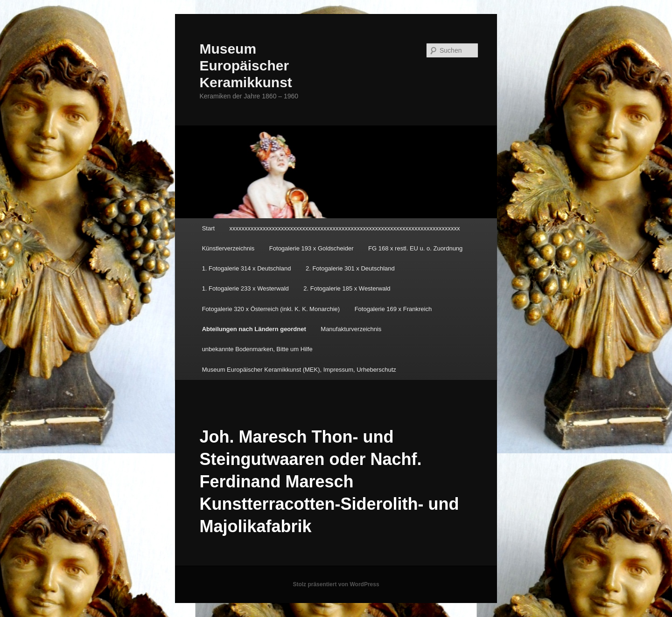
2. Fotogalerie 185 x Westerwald (347, 288)
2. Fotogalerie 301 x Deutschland (350, 268)
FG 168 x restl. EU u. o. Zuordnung (415, 248)
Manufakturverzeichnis (351, 329)
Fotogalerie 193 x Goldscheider (311, 248)
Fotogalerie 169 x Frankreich (393, 309)
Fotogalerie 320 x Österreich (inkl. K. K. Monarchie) (271, 309)
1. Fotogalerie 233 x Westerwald (245, 288)
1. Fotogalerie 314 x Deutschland (247, 268)
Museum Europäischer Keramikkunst (245, 66)
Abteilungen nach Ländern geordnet (254, 329)
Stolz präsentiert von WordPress (336, 584)
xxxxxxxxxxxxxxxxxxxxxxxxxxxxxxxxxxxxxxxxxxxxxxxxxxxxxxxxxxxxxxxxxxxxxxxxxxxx (345, 228)
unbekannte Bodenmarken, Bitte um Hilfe (257, 349)
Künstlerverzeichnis (228, 248)
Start (208, 228)
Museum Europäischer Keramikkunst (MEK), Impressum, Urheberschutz (299, 370)
